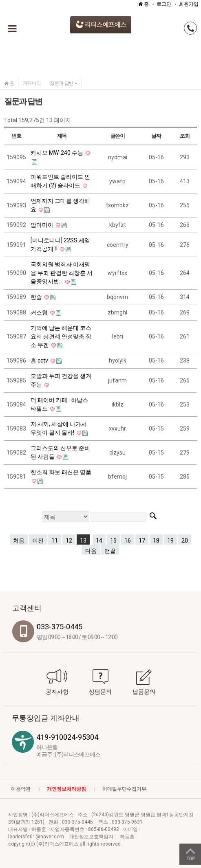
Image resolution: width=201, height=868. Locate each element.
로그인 (164, 4)
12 (69, 541)
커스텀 (40, 312)
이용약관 (21, 789)
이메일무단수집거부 (124, 789)
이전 (38, 541)
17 (142, 541)
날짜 (156, 136)
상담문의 (100, 692)
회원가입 (189, 4)
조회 (184, 136)
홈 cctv (40, 360)
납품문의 (144, 692)
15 (113, 541)
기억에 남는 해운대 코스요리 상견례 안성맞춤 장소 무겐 (61, 336)
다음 (91, 551)
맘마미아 (43, 225)
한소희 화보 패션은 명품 (61, 472)
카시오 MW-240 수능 (57, 153)
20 (185, 541)
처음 (19, 541)
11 (55, 541)
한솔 (37, 297)
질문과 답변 (63, 83)
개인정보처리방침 (66, 789)
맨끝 (110, 551)
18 (156, 541)
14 (99, 541)
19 (170, 541)
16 (128, 541)
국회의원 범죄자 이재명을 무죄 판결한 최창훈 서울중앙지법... (62, 273)
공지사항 (57, 692)
